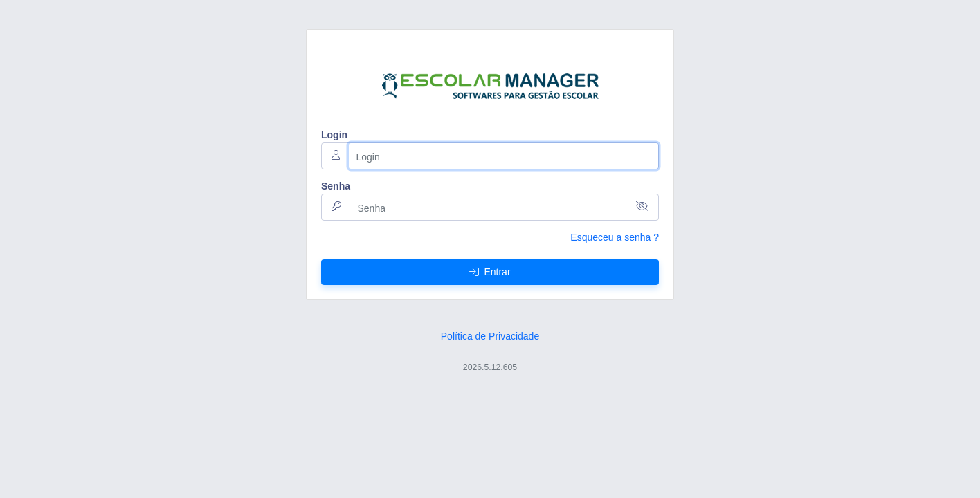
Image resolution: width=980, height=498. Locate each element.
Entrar (490, 272)
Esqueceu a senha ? (615, 237)
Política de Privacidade (490, 336)
